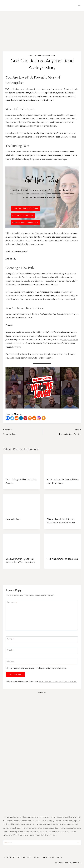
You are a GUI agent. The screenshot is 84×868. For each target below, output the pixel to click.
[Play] (42, 388)
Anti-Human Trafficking (25, 222)
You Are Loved (50, 55)
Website (11, 661)
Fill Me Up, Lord (21, 431)
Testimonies (38, 55)
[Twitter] (12, 418)
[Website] (42, 662)
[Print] (34, 418)
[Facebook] (8, 418)
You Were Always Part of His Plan (62, 559)
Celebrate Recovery (38, 194)
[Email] (42, 650)
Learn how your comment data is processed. (58, 681)
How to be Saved (13, 519)
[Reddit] (17, 418)
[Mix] (30, 418)
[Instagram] (39, 418)
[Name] (42, 639)
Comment (12, 602)
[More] (44, 418)
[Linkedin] (21, 418)
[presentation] (21, 465)
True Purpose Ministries (25, 208)
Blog (31, 55)
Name (10, 639)
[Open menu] (79, 6)
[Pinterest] (25, 418)
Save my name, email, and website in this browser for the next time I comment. (38, 668)
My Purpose (24, 857)
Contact (9, 857)
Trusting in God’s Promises (63, 431)
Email (10, 650)
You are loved (38, 354)
